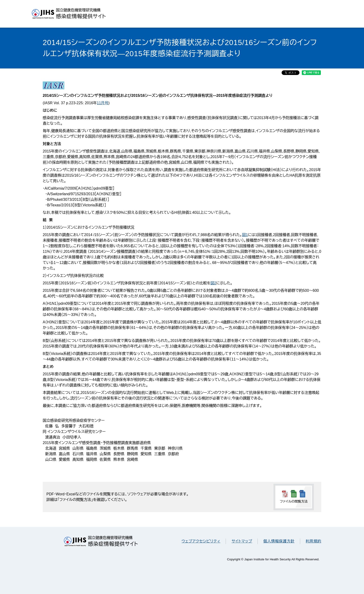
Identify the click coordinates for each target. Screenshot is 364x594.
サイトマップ (242, 541)
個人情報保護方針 (279, 541)
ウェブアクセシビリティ (201, 541)
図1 (245, 235)
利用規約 (314, 541)
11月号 (103, 103)
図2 (213, 283)
